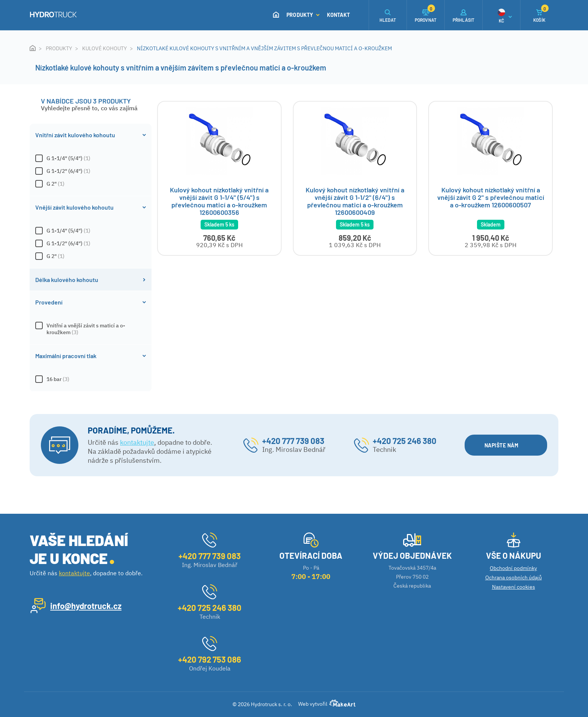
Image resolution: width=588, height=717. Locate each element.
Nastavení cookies (514, 587)
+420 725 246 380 (405, 441)
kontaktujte (137, 442)
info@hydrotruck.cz (86, 606)
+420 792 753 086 (210, 659)
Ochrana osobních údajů (514, 577)
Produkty (303, 15)
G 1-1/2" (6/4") (91, 171)
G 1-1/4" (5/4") (91, 158)
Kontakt (338, 15)
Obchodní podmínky (513, 568)
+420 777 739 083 (293, 441)
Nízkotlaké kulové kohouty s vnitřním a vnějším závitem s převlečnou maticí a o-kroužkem (264, 48)
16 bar (91, 379)
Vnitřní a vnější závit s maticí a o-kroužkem (91, 329)
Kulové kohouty (104, 48)
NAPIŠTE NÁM (506, 445)
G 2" (91, 184)
